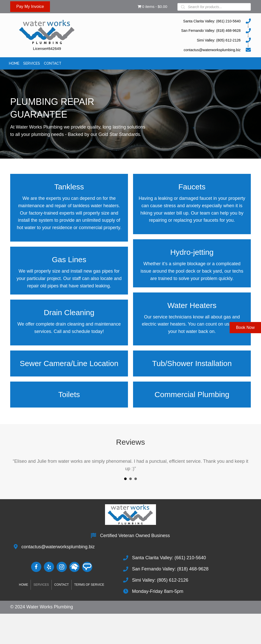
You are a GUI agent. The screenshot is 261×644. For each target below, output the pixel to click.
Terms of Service (89, 585)
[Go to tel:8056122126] (172, 40)
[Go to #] (74, 567)
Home (23, 585)
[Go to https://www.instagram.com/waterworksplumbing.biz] (62, 567)
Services (41, 585)
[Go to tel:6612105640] (172, 21)
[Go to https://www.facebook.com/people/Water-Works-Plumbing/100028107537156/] (36, 567)
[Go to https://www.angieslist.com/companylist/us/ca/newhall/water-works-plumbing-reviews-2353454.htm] (87, 567)
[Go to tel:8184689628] (172, 31)
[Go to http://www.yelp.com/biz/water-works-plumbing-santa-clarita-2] (49, 567)
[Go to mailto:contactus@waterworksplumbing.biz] (172, 50)
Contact (62, 585)
